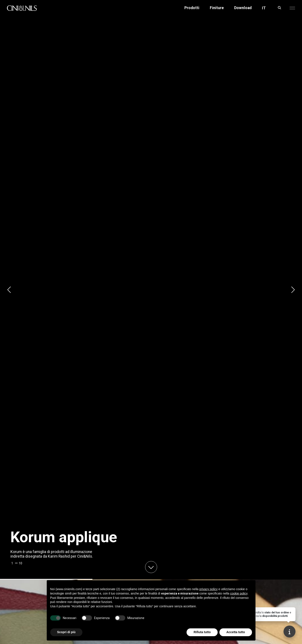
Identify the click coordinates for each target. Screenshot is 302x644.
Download (243, 8)
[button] (292, 8)
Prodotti (192, 8)
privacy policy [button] (209, 589)
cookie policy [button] (239, 593)
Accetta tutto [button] (236, 632)
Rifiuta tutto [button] (202, 632)
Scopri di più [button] (66, 632)
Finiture (217, 8)
